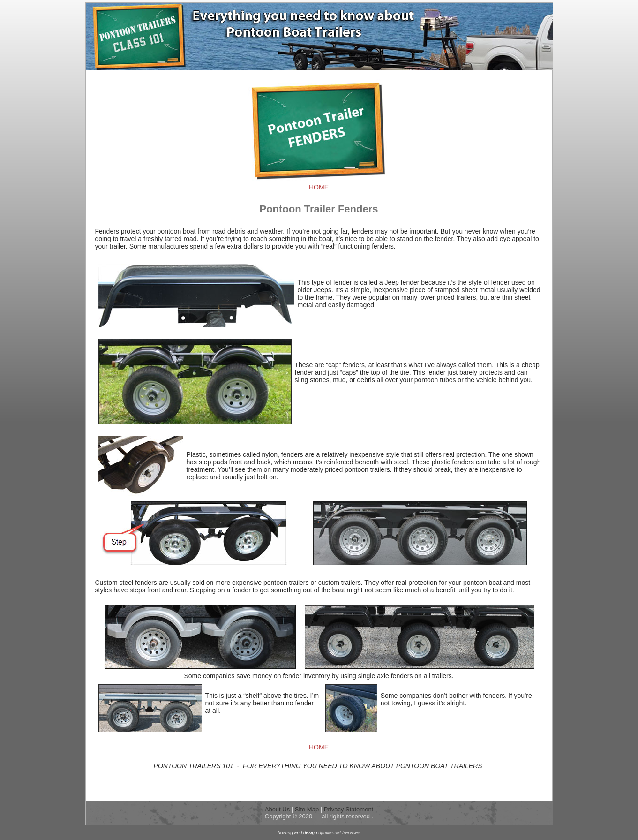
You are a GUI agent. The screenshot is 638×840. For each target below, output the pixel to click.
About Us (277, 809)
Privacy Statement (349, 809)
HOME (319, 187)
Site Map (307, 809)
